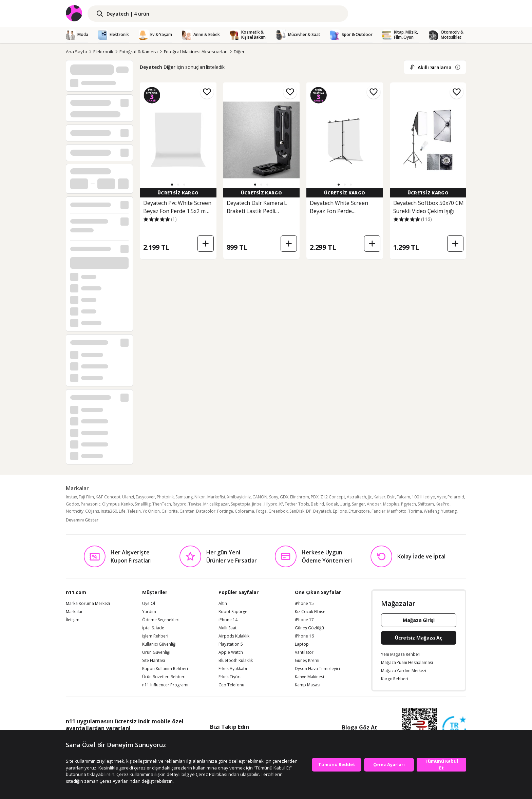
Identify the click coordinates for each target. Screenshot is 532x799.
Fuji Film (86, 497)
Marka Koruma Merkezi (88, 604)
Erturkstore (359, 511)
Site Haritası (154, 661)
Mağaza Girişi (419, 620)
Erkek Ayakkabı (233, 669)
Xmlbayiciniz (239, 497)
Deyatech (322, 511)
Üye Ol (149, 604)
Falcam (403, 497)
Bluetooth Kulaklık (236, 661)
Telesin (134, 511)
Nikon (200, 497)
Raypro (180, 504)
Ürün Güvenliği (156, 652)
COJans (92, 511)
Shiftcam (426, 504)
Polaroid (456, 497)
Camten (187, 511)
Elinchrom (300, 497)
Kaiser (379, 497)
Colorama (244, 511)
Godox (72, 504)
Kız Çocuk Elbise (310, 612)
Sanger (358, 504)
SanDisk (297, 511)
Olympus (111, 504)
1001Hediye (423, 497)
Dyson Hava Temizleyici (317, 669)
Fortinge (225, 511)
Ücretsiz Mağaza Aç (419, 638)
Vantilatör (304, 652)
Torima (415, 511)
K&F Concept (108, 497)
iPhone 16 (304, 636)
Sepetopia (241, 504)
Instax (71, 497)
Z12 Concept (333, 497)
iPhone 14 (228, 620)
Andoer (374, 504)
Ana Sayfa (77, 52)
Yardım (149, 612)
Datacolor (206, 511)
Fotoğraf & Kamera (139, 52)
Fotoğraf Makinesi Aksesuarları (196, 52)
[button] (172, 185)
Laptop (302, 644)
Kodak (332, 504)
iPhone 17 (304, 620)
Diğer (239, 52)
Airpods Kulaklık (234, 636)
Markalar (74, 612)
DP (309, 511)
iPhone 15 (304, 604)
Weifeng (432, 511)
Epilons (340, 511)
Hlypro (271, 504)
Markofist (216, 497)
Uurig (345, 504)
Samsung (184, 497)
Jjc (370, 497)
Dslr (391, 497)
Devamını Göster (82, 520)
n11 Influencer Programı (165, 685)
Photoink (165, 497)
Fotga (261, 511)
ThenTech (162, 504)
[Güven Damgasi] (454, 728)
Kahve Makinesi (309, 677)
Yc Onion (151, 511)
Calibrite (170, 511)
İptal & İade (153, 628)
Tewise (195, 504)
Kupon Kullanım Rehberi (165, 669)
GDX (284, 497)
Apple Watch (231, 652)
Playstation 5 (231, 644)
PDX (315, 497)
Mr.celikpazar (216, 504)
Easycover (145, 497)
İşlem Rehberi (155, 636)
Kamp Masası (308, 685)
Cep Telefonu (231, 685)
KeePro (443, 504)
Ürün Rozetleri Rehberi (164, 677)
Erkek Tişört (230, 677)
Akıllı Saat (227, 628)
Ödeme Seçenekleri (161, 620)
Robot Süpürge (233, 612)
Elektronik (103, 52)
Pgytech (408, 504)
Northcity (75, 511)
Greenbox (278, 511)
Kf (281, 504)
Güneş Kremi (307, 661)
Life (122, 511)
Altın (223, 604)
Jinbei (257, 504)
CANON (260, 497)
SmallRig (143, 504)
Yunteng (449, 511)
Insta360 (109, 511)
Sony (274, 497)
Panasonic (91, 504)
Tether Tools (297, 504)
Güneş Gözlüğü (309, 628)
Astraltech (356, 497)
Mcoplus (391, 504)
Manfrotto (397, 511)
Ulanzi (128, 497)
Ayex (441, 497)
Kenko (127, 504)
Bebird (317, 504)
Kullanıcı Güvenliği (159, 644)
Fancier (378, 511)
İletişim (73, 620)
